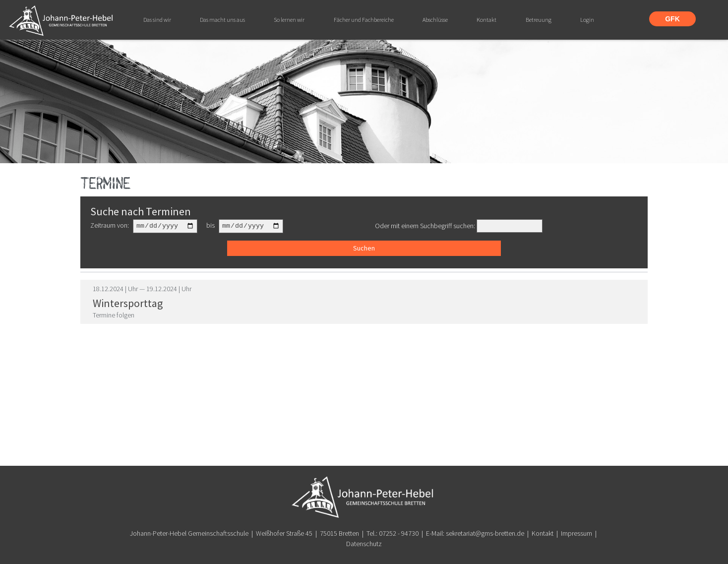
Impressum (576, 533)
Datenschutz (364, 544)
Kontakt (543, 533)
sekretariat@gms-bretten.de (485, 533)
